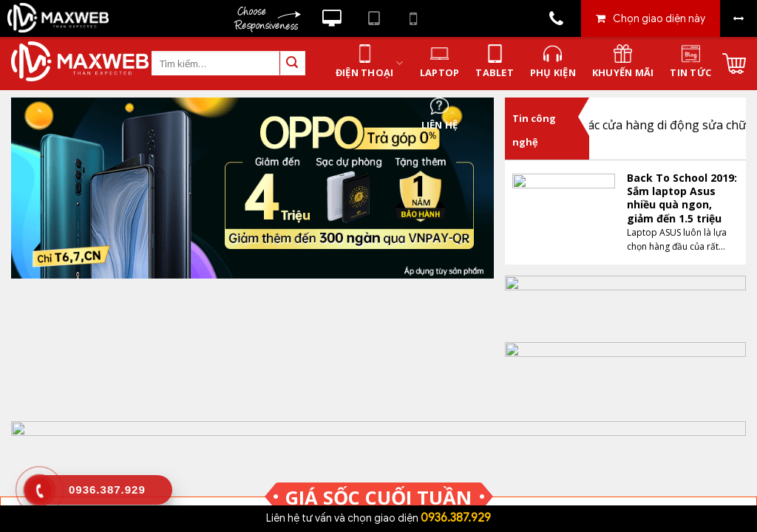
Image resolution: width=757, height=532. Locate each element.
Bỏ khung (739, 18)
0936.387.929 (456, 518)
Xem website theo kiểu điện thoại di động (413, 18)
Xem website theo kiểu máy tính (332, 18)
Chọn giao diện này (659, 19)
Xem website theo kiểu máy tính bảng (374, 18)
